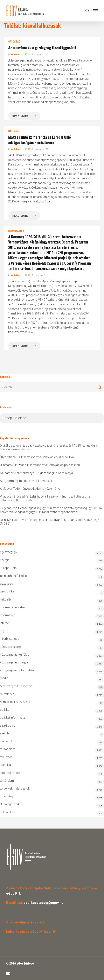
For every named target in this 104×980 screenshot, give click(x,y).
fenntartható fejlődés (13, 576)
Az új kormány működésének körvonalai (26, 481)
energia (5, 560)
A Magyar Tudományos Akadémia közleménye (30, 489)
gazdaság (14, 41)
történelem (7, 781)
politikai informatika (13, 718)
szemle (5, 733)
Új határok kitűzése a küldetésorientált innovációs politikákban (40, 465)
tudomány (7, 796)
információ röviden (12, 607)
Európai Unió (8, 568)
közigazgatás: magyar (14, 662)
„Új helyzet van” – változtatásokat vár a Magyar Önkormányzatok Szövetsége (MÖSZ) (49, 522)
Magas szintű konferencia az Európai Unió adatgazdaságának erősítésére (40, 140)
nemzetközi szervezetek (15, 702)
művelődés (7, 694)
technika (5, 765)
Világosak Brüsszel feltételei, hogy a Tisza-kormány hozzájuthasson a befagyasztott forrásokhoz (45, 498)
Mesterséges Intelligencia (52, 687)
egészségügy (9, 552)
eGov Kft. (13, 893)
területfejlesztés (10, 773)
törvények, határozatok (15, 788)
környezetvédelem (12, 647)
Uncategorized (9, 804)
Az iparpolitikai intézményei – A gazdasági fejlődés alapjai (37, 473)
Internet (5, 623)
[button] (96, 11)
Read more (20, 116)
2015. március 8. (35, 275)
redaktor (16, 55)
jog (2, 631)
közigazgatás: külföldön (16, 655)
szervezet (6, 741)
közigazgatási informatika (17, 670)
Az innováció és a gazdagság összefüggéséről (42, 47)
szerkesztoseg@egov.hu (43, 903)
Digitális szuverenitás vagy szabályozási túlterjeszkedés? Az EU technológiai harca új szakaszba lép (49, 447)
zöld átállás (7, 812)
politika (5, 710)
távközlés (6, 757)
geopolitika (7, 591)
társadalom (8, 749)
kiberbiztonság (10, 639)
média (4, 678)
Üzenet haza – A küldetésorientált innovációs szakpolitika (37, 457)
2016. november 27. (37, 149)
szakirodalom (9, 726)
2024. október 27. (36, 55)
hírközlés (6, 599)
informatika (16, 231)
